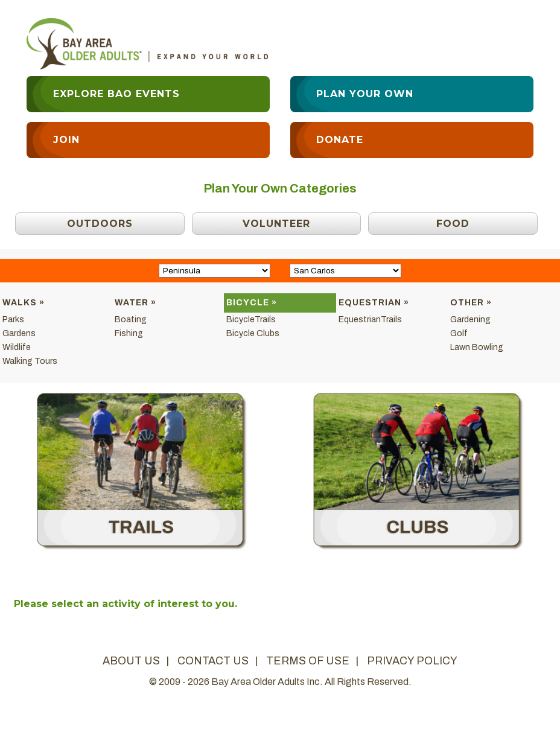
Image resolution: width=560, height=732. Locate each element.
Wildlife (17, 347)
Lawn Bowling (477, 347)
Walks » (24, 303)
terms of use (308, 661)
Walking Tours (30, 361)
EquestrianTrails (370, 320)
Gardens (19, 333)
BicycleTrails (251, 320)
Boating (131, 320)
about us (131, 661)
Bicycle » (252, 303)
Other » (471, 303)
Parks (13, 320)
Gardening (470, 320)
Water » (135, 303)
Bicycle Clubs (253, 333)
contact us (213, 661)
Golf (459, 333)
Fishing (129, 333)
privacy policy (412, 661)
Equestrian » (374, 303)
